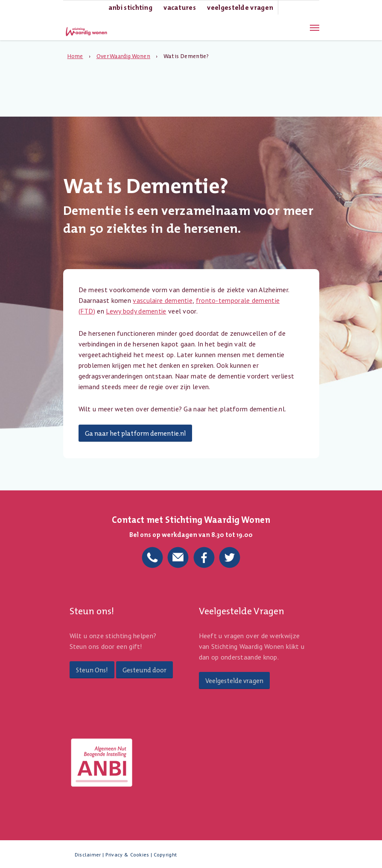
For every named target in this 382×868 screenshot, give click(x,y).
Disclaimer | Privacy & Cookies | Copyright (126, 855)
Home (75, 56)
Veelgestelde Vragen (240, 7)
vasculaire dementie (163, 300)
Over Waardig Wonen (123, 56)
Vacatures (180, 7)
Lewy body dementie (136, 311)
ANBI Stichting (130, 7)
